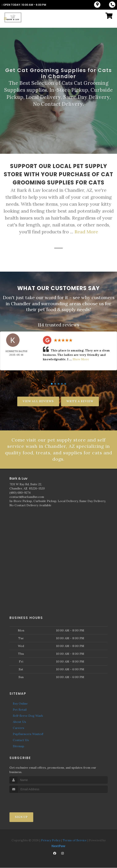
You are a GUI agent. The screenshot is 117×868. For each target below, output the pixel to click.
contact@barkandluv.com (27, 497)
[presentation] (32, 801)
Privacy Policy (51, 840)
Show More (81, 359)
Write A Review (80, 401)
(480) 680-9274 (20, 493)
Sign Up (21, 817)
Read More (86, 232)
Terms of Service (75, 840)
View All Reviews (38, 401)
